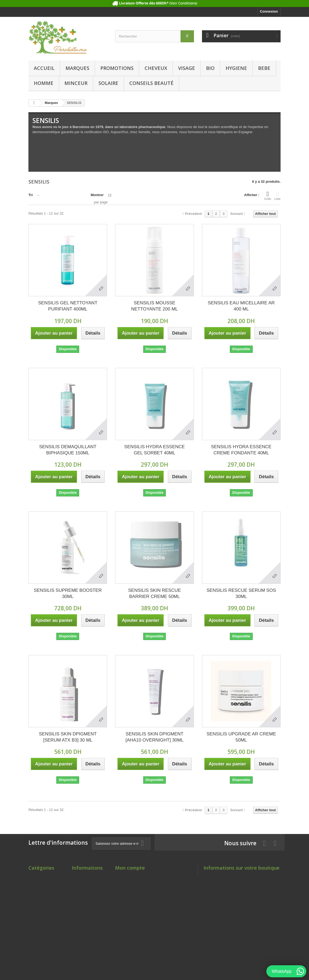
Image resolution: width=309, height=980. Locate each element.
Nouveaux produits (88, 883)
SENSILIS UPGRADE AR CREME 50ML (241, 737)
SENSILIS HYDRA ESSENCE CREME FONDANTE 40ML (241, 450)
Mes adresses (126, 890)
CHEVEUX (156, 68)
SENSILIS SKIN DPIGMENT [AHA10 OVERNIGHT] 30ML (154, 737)
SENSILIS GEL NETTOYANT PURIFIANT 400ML (68, 306)
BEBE (264, 68)
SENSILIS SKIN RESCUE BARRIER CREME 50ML (155, 593)
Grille (268, 196)
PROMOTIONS (117, 68)
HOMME (44, 83)
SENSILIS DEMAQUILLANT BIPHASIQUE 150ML (68, 450)
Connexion (269, 11)
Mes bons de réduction (134, 904)
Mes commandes (129, 876)
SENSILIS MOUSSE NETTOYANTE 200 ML (154, 306)
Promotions (82, 876)
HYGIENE (236, 68)
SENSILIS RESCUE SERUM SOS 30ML (241, 593)
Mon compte (130, 868)
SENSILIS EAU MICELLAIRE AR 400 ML (241, 306)
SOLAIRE (108, 83)
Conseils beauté (151, 83)
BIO (210, 68)
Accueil (44, 68)
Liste (277, 196)
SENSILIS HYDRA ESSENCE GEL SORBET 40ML (154, 450)
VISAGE (187, 68)
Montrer (97, 195)
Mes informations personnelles (141, 897)
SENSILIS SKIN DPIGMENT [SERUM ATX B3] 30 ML (68, 737)
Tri (31, 195)
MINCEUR (76, 83)
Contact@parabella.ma (244, 898)
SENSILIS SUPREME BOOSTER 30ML (68, 593)
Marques (77, 68)
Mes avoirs (124, 883)
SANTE (34, 946)
